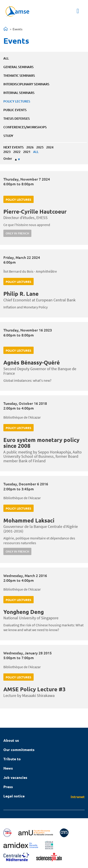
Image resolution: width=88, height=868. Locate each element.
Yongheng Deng (24, 612)
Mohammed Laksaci (29, 520)
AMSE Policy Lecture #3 (35, 689)
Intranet (78, 797)
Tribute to (12, 759)
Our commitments (19, 750)
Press (8, 787)
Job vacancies (15, 777)
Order (8, 159)
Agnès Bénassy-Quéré (32, 362)
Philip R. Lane (21, 294)
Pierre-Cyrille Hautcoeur (35, 211)
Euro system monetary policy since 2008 (41, 443)
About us (11, 740)
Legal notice (14, 796)
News (8, 768)
